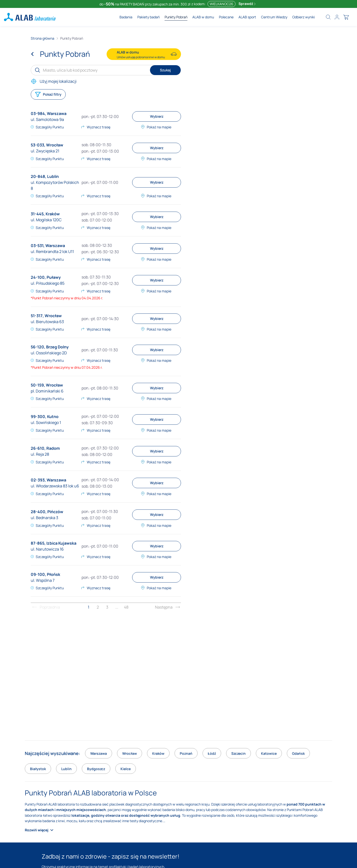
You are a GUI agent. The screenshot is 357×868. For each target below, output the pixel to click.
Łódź (212, 753)
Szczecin (238, 753)
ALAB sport (247, 17)
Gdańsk (298, 753)
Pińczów (55, 512)
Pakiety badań (149, 17)
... (117, 607)
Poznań (186, 753)
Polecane (226, 17)
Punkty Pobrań (176, 17)
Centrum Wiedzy (274, 17)
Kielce (126, 769)
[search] (328, 17)
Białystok (38, 769)
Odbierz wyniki (304, 17)
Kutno (53, 417)
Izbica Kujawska (61, 543)
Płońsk (54, 574)
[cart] (346, 17)
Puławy (54, 277)
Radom (53, 448)
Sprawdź (247, 4)
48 (126, 607)
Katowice (269, 753)
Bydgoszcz (96, 769)
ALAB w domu (203, 17)
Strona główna (43, 38)
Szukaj (165, 70)
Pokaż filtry (48, 94)
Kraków (53, 214)
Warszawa (57, 113)
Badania (126, 17)
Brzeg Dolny (57, 347)
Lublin (53, 176)
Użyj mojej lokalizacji (54, 81)
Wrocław (55, 145)
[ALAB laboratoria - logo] (30, 17)
